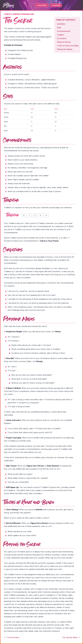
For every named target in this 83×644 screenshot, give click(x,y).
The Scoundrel (12, 637)
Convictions (62, 38)
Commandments (64, 31)
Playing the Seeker (65, 49)
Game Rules (42, 5)
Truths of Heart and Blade (68, 46)
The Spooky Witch (71, 637)
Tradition (60, 35)
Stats (59, 28)
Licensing (56, 5)
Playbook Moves (64, 42)
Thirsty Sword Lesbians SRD (19, 14)
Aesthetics (61, 24)
